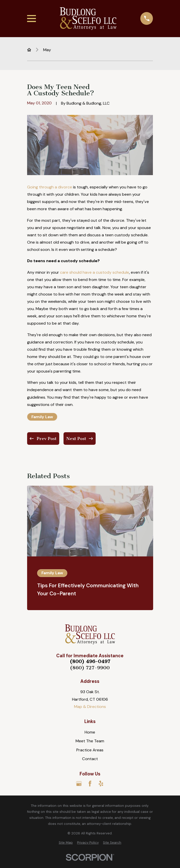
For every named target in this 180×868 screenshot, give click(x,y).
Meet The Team (90, 741)
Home (90, 732)
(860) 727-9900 (90, 668)
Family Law (42, 417)
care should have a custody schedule (95, 272)
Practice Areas (90, 750)
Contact (90, 759)
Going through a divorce (50, 187)
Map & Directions (90, 707)
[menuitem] (66, 843)
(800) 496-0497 (90, 662)
